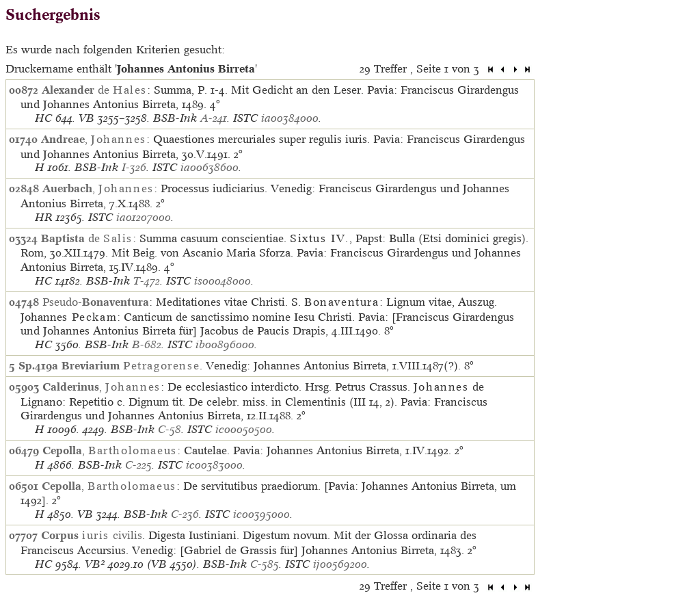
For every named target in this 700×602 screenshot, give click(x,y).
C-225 (138, 465)
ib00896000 (225, 344)
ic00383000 (214, 465)
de (94, 90)
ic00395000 (261, 514)
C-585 (265, 564)
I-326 (134, 167)
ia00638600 (210, 167)
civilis (92, 535)
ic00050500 (244, 429)
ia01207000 (144, 217)
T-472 (147, 281)
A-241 (214, 118)
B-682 (147, 344)
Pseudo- (96, 302)
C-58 (170, 429)
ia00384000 (290, 118)
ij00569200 (340, 564)
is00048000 (223, 281)
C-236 (185, 514)
